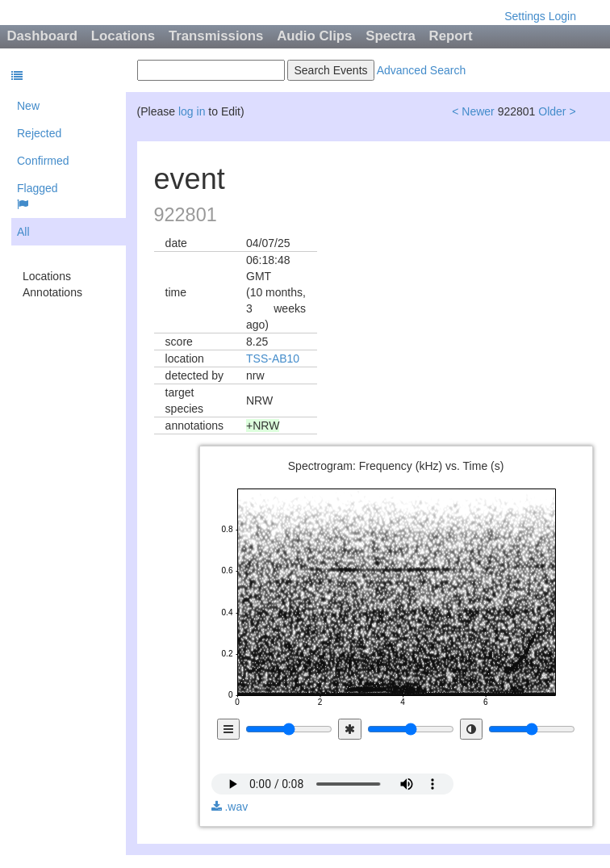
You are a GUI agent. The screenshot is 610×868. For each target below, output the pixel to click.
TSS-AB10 (273, 359)
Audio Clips (314, 36)
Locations (123, 36)
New (28, 106)
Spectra (391, 36)
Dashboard (42, 36)
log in (192, 111)
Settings (525, 16)
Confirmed (43, 161)
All (23, 232)
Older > (557, 111)
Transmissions (216, 36)
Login (562, 16)
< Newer (473, 111)
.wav (230, 807)
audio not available (332, 773)
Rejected (39, 133)
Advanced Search (422, 70)
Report (451, 36)
